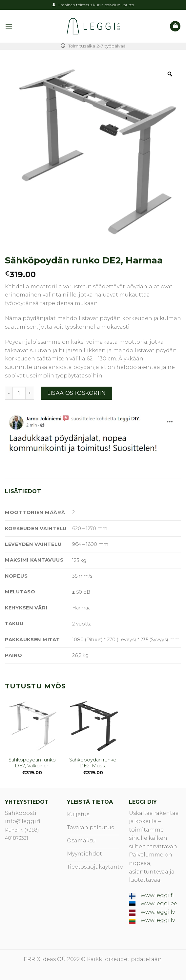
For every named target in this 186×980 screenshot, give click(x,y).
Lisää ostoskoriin (76, 393)
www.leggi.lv (158, 912)
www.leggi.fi (157, 895)
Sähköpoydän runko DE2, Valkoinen (32, 763)
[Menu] (9, 26)
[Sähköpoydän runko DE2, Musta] (93, 725)
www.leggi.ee (159, 903)
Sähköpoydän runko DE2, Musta (93, 763)
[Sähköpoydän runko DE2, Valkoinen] (32, 725)
